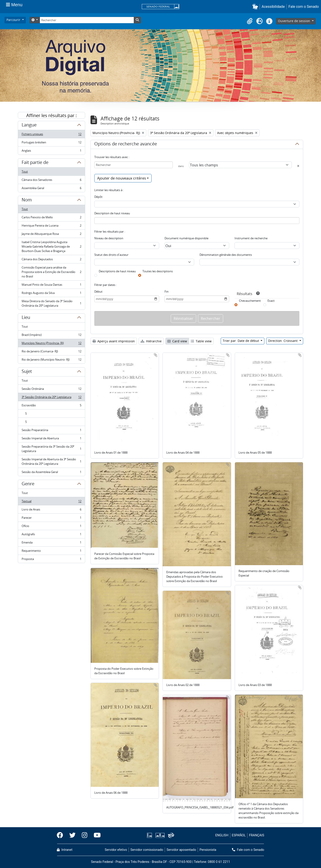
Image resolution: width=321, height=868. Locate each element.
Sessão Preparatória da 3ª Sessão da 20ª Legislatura (51, 449)
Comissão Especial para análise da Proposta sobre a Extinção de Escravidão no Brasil (51, 272)
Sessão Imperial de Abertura (51, 439)
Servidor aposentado (181, 850)
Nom (27, 200)
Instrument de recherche (251, 238)
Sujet (27, 372)
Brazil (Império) (51, 336)
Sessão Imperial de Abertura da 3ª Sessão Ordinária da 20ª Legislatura (51, 461)
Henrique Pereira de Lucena (51, 226)
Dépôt (98, 197)
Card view (177, 341)
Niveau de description (109, 238)
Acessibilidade (273, 7)
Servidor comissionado (147, 850)
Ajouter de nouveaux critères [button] (122, 178)
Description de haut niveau (112, 213)
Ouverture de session (294, 21)
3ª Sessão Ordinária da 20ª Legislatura (51, 398)
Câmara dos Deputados (51, 260)
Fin (167, 291)
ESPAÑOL (239, 835)
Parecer (51, 519)
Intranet (65, 850)
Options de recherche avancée (126, 145)
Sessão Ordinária (51, 390)
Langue (29, 126)
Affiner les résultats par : (51, 115)
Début (98, 291)
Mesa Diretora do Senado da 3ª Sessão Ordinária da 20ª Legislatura (51, 303)
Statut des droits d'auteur (111, 255)
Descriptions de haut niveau (117, 271)
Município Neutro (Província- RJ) (51, 344)
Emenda (51, 543)
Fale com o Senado (304, 7)
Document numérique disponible (186, 238)
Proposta (51, 560)
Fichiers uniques (51, 135)
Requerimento (51, 552)
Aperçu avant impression (114, 341)
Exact (271, 301)
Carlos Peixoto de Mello (51, 218)
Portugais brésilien (51, 143)
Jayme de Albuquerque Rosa (51, 235)
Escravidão (51, 406)
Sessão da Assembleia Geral (51, 473)
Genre (28, 484)
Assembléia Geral (51, 189)
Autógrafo (51, 535)
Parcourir (14, 20)
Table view (201, 341)
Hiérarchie (151, 341)
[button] (256, 7)
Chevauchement (250, 301)
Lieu (26, 318)
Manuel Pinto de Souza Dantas (51, 286)
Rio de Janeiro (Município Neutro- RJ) (51, 360)
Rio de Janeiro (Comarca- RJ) (51, 352)
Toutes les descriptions (158, 271)
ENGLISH (222, 835)
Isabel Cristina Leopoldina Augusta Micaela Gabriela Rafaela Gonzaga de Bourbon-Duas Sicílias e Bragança (51, 246)
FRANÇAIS (257, 835)
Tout (25, 172)
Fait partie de (35, 163)
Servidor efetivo (116, 850)
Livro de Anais (51, 510)
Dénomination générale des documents (226, 255)
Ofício (51, 527)
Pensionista (208, 850)
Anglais (51, 151)
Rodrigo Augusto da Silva (51, 294)
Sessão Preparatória (51, 431)
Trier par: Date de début (241, 341)
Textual (51, 502)
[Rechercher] (87, 20)
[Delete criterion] (298, 166)
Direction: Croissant (283, 341)
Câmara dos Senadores (51, 181)
